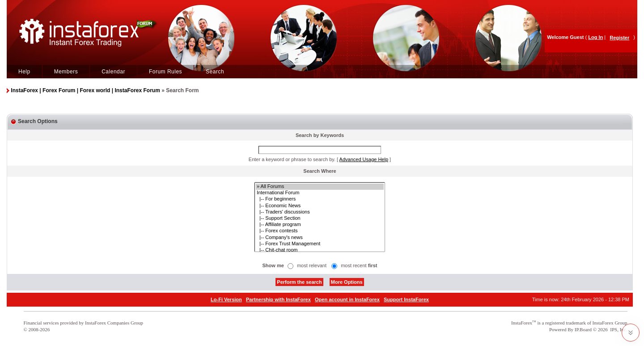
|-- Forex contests (320, 231)
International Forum (320, 193)
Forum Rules (165, 72)
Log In (595, 37)
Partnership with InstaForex (278, 299)
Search (215, 72)
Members (66, 72)
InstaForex (522, 323)
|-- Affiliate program (320, 225)
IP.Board (583, 329)
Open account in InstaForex (347, 299)
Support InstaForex (406, 299)
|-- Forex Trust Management (320, 244)
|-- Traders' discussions (320, 212)
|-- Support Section (320, 218)
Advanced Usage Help (364, 159)
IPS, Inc (618, 329)
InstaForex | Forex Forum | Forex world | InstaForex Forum (85, 90)
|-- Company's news (320, 238)
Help (24, 72)
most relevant (312, 265)
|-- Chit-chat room (320, 250)
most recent (359, 265)
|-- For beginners (320, 199)
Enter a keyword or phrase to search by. (292, 159)
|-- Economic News (320, 206)
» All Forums (320, 187)
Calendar (113, 72)
